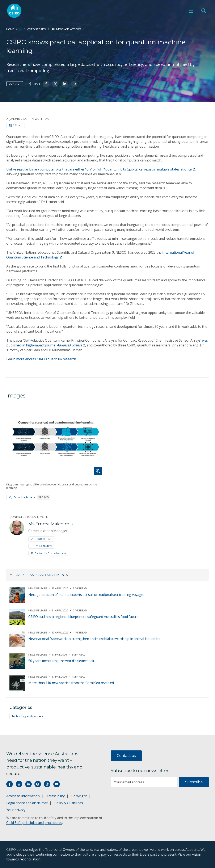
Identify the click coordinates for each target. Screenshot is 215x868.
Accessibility (55, 796)
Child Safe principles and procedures (34, 823)
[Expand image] (55, 441)
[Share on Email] (74, 84)
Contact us (126, 756)
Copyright (79, 796)
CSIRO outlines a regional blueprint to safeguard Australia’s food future (83, 617)
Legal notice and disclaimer (27, 803)
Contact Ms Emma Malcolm (48, 553)
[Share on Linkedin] (65, 84)
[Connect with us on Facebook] (10, 784)
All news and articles (67, 29)
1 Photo (16, 125)
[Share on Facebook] (46, 84)
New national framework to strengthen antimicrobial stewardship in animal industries (94, 639)
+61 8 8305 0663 (42, 539)
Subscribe (194, 782)
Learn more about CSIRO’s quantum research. (41, 359)
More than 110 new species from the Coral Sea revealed (71, 683)
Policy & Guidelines (69, 803)
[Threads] (47, 784)
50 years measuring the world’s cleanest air (61, 661)
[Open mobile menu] (191, 11)
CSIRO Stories (37, 29)
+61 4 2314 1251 (41, 546)
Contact (15, 84)
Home (10, 29)
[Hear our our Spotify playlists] (38, 784)
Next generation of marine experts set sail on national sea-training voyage (86, 595)
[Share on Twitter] (55, 84)
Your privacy (16, 810)
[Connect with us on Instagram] (19, 784)
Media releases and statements (39, 575)
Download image (29, 497)
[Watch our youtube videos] (57, 784)
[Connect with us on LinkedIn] (28, 784)
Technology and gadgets (27, 716)
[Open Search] (203, 11)
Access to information (23, 796)
